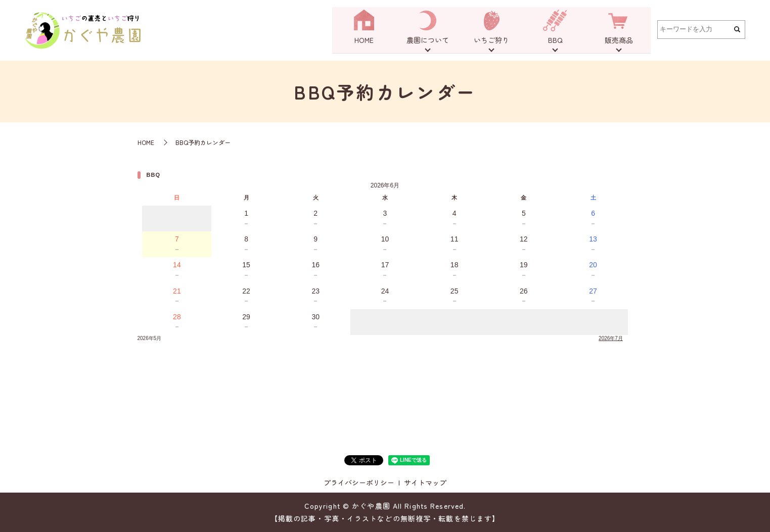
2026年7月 (611, 338)
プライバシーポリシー (359, 482)
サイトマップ (425, 482)
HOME (364, 41)
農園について (428, 41)
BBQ (555, 41)
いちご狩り (491, 41)
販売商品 (619, 41)
